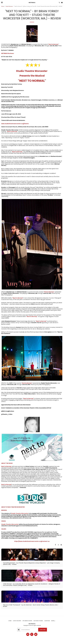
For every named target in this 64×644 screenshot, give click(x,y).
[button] (2, 2)
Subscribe (43, 630)
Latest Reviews (9, 6)
